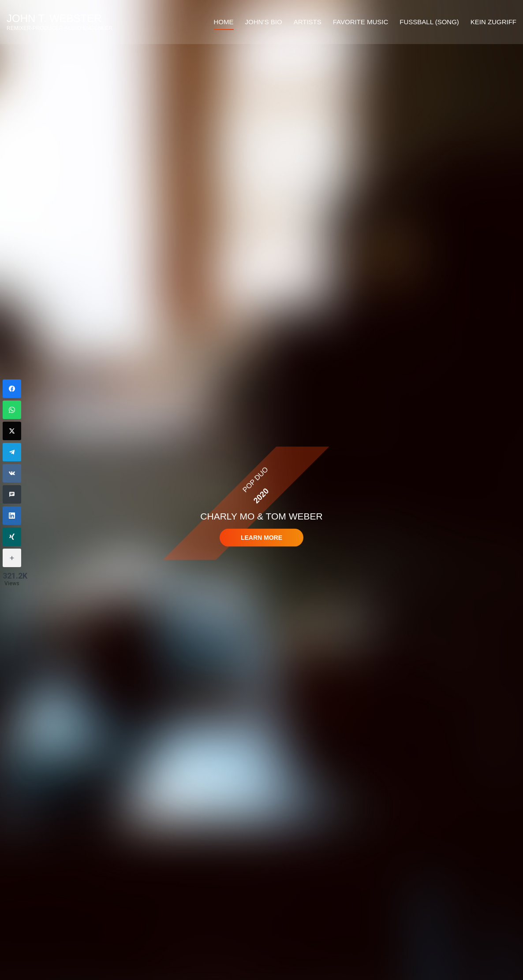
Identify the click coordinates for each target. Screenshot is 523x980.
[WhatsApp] (12, 410)
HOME (224, 22)
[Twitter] (12, 431)
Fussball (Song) (429, 22)
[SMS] (12, 494)
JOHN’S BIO (264, 22)
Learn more (261, 538)
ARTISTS (308, 22)
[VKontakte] (12, 473)
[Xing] (12, 537)
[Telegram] (12, 452)
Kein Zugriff (493, 22)
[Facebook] (12, 389)
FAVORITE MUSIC (361, 22)
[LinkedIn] (12, 516)
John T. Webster (54, 18)
